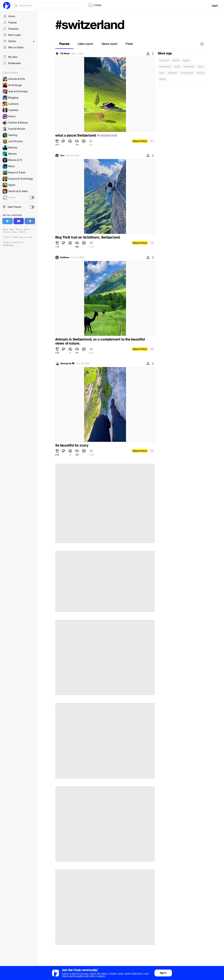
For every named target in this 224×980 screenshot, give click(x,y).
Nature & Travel (140, 141)
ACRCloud (8, 245)
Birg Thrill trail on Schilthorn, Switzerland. (88, 237)
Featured (11, 29)
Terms (26, 229)
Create (95, 5)
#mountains (165, 67)
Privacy (7, 232)
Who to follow (13, 48)
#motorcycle (187, 73)
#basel (163, 79)
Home (9, 16)
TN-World (65, 54)
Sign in (163, 973)
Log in (215, 6)
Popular (10, 23)
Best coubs (12, 35)
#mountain (189, 67)
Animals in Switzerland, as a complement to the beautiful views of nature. (100, 341)
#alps (177, 67)
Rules (15, 232)
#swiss (176, 60)
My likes (10, 57)
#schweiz (164, 60)
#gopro (186, 60)
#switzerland (107, 135)
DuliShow (65, 258)
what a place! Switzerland (76, 135)
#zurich (201, 73)
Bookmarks (12, 63)
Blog (5, 229)
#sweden (173, 73)
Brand (19, 229)
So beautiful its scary (72, 445)
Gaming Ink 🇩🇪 (67, 364)
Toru (62, 156)
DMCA (22, 232)
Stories (19, 41)
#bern (201, 67)
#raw (162, 73)
